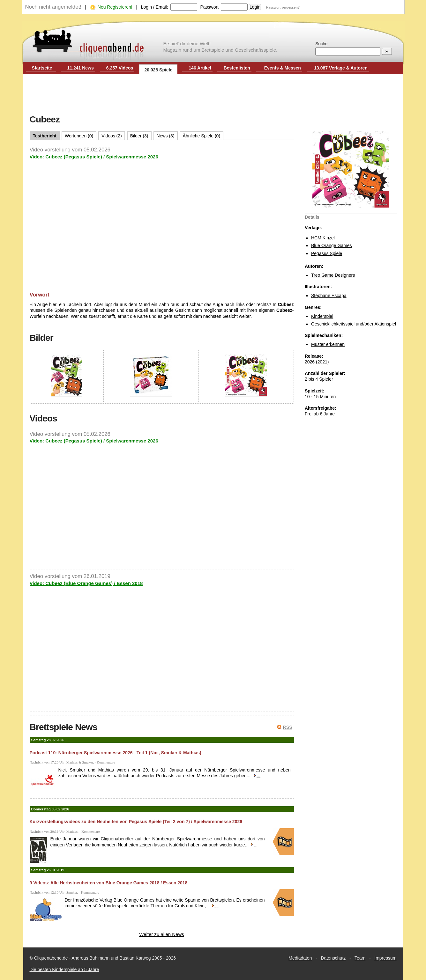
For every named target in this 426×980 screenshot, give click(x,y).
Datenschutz (333, 958)
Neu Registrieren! (115, 7)
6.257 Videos (120, 68)
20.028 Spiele (158, 70)
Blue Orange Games (332, 245)
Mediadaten (300, 958)
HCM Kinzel (323, 238)
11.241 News (81, 68)
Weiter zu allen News (162, 934)
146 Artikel (200, 68)
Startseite (42, 68)
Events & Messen (283, 68)
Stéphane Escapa (329, 296)
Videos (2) (112, 136)
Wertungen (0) (79, 136)
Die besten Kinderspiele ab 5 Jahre (64, 969)
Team (360, 958)
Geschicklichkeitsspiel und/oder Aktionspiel (354, 324)
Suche (321, 44)
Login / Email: (155, 7)
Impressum (385, 958)
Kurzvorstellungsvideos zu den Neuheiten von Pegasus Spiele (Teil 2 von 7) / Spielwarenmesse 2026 (136, 822)
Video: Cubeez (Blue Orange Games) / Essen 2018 (86, 583)
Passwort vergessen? (283, 7)
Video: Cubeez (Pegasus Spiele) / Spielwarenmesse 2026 (94, 157)
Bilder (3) (139, 136)
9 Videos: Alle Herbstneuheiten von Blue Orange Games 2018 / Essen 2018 (109, 883)
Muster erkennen (328, 344)
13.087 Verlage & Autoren (341, 68)
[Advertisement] (213, 95)
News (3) (166, 136)
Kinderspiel (322, 316)
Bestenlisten (237, 68)
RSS (288, 727)
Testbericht (45, 136)
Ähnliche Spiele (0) (202, 136)
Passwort (209, 7)
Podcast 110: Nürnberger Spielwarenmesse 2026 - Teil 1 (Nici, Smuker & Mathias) (116, 753)
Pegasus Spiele (327, 253)
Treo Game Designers (333, 275)
